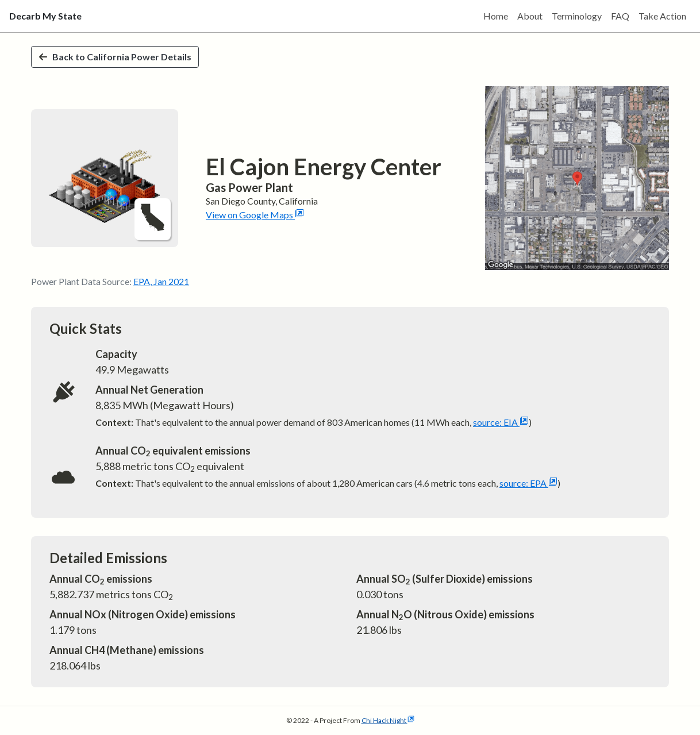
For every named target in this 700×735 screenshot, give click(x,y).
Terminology (577, 16)
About (530, 16)
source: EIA (501, 422)
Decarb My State (45, 16)
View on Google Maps (255, 215)
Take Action (662, 16)
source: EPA (528, 483)
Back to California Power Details (115, 57)
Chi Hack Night (388, 720)
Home (496, 16)
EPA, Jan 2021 (161, 281)
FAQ (620, 16)
